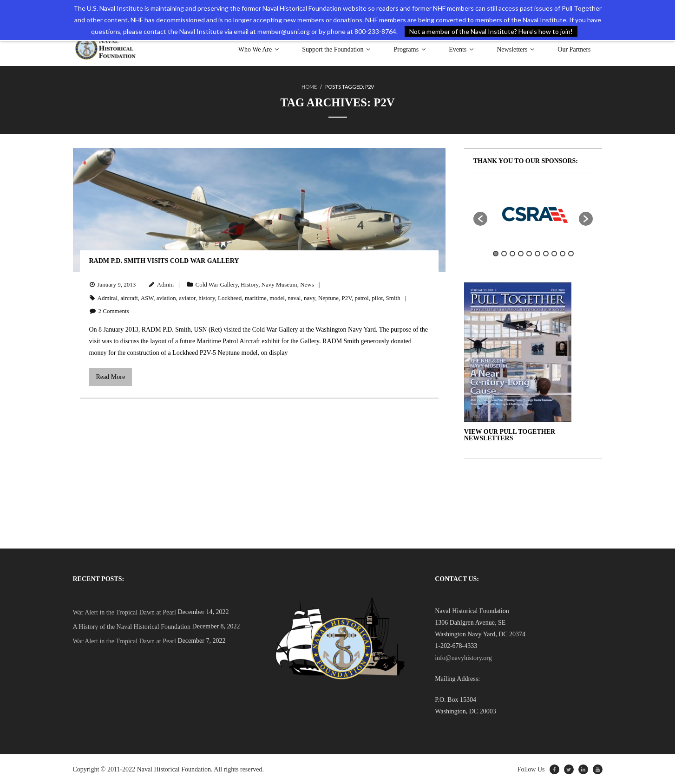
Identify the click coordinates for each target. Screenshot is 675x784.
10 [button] (571, 253)
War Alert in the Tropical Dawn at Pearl (125, 612)
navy (309, 297)
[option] (533, 214)
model (277, 297)
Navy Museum (279, 284)
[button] (480, 218)
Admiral (108, 297)
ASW (147, 297)
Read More (111, 376)
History (249, 284)
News (307, 284)
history (206, 297)
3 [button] (512, 253)
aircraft (129, 297)
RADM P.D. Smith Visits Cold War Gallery (164, 260)
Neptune (328, 297)
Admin (165, 284)
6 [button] (537, 253)
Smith (393, 297)
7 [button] (546, 253)
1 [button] (496, 253)
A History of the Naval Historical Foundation (132, 626)
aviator (187, 297)
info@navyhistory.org (463, 657)
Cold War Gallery (217, 284)
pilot (377, 297)
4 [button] (521, 253)
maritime (256, 297)
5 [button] (529, 253)
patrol (361, 297)
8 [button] (554, 253)
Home (309, 87)
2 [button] (504, 253)
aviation (166, 297)
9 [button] (563, 253)
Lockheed (230, 297)
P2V (346, 297)
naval (294, 297)
